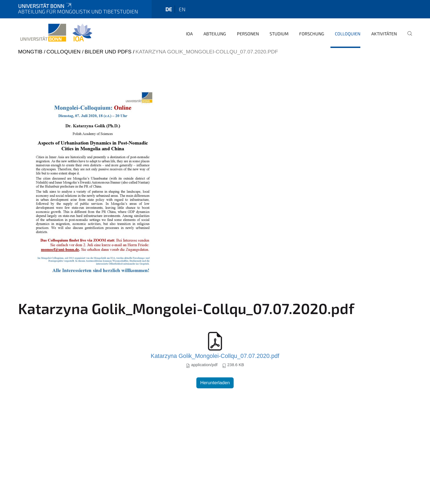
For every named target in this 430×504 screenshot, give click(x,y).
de (169, 9)
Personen (248, 34)
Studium (279, 34)
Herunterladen (215, 383)
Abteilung (215, 34)
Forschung (312, 34)
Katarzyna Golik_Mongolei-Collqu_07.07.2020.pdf (215, 356)
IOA (189, 34)
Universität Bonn (45, 6)
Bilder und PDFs (108, 52)
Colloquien (348, 34)
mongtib (30, 52)
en (182, 9)
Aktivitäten (384, 34)
